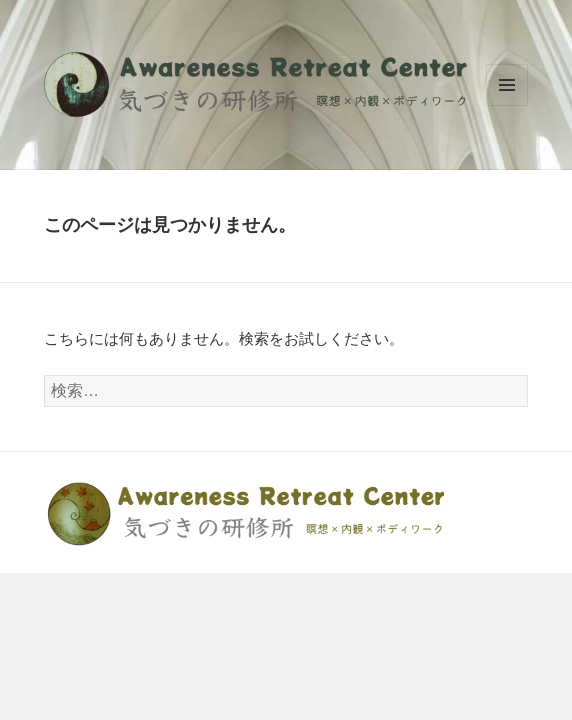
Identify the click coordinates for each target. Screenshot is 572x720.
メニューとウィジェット (507, 85)
